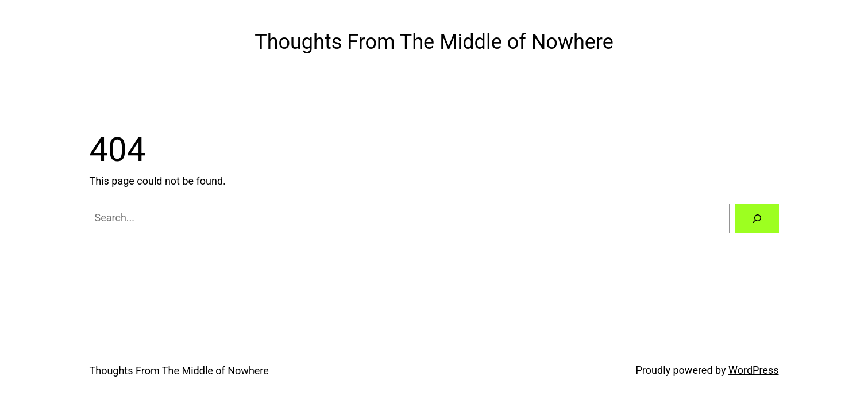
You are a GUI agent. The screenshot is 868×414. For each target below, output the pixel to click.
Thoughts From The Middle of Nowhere (434, 42)
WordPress (753, 370)
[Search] (757, 218)
